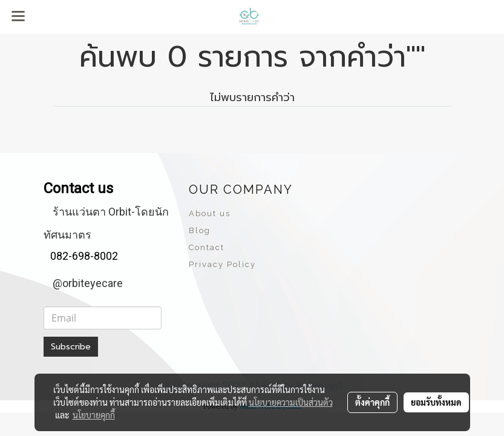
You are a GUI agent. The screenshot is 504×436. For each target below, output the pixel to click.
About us (210, 213)
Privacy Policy (222, 264)
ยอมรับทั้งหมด (436, 402)
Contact (207, 247)
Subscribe (71, 347)
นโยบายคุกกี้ (94, 415)
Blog (200, 230)
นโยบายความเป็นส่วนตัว (291, 402)
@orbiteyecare (88, 283)
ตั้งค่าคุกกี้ (372, 402)
